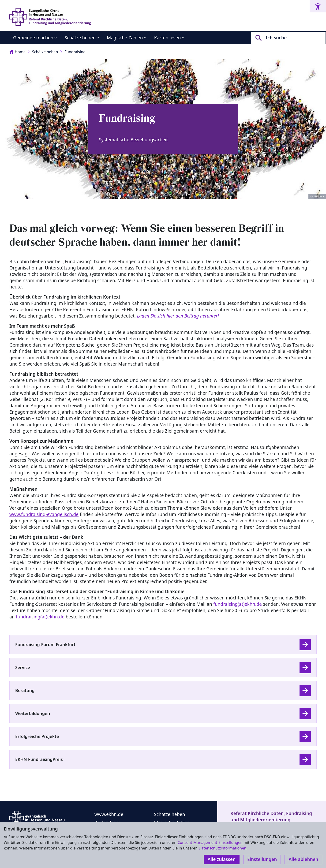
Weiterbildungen (33, 713)
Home (17, 52)
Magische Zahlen (125, 38)
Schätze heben (80, 38)
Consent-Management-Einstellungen (210, 842)
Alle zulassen (222, 859)
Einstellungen (262, 859)
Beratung (25, 690)
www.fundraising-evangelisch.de (44, 514)
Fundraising (75, 52)
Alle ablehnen (303, 859)
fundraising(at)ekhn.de (238, 604)
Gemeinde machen (33, 38)
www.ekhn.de (109, 814)
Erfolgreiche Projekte (37, 736)
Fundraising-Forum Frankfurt (45, 644)
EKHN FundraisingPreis (39, 759)
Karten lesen (168, 38)
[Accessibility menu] (318, 6)
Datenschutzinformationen (223, 848)
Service (23, 667)
